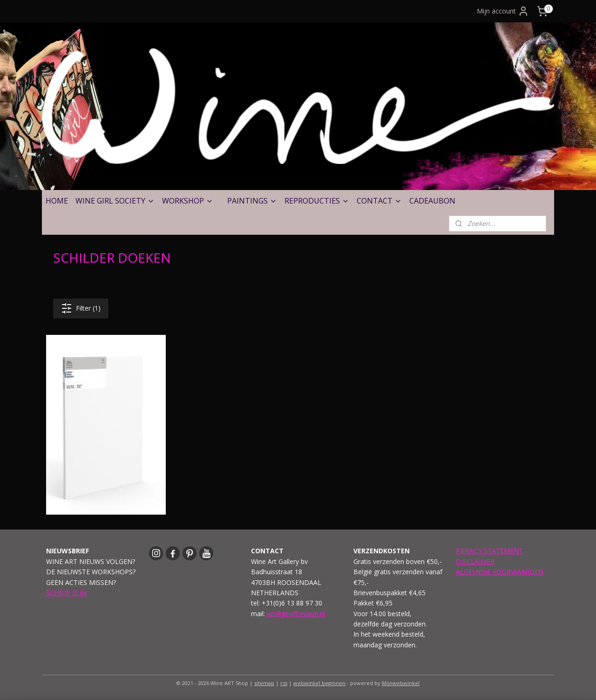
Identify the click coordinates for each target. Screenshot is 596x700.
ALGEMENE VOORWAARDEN (500, 572)
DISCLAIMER (475, 561)
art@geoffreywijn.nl (296, 614)
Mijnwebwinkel (401, 683)
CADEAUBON (432, 201)
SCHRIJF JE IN (66, 593)
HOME (57, 201)
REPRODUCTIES (317, 201)
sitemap (264, 683)
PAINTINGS (252, 201)
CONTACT (379, 201)
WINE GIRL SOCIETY (115, 201)
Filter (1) (81, 308)
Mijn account (503, 11)
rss (284, 683)
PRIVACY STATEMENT (489, 551)
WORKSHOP (188, 201)
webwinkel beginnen (319, 683)
